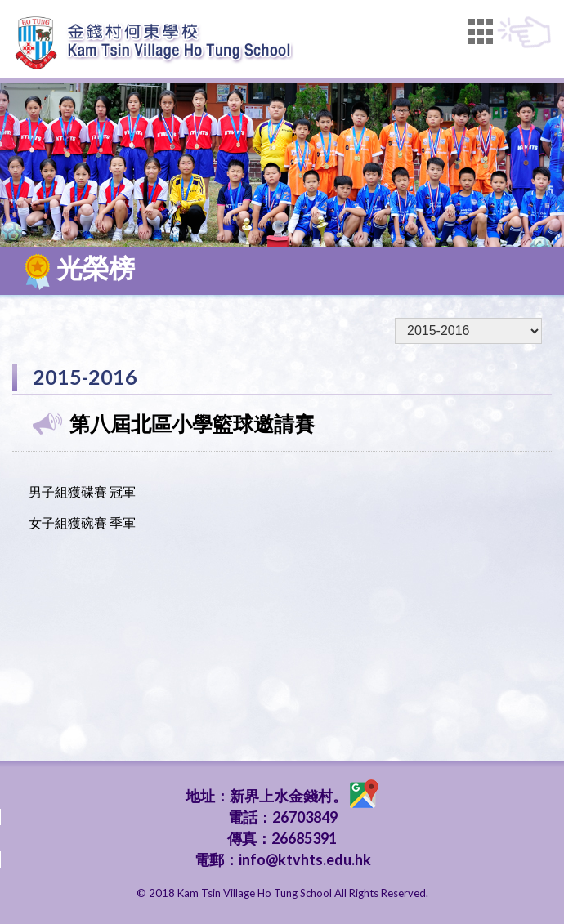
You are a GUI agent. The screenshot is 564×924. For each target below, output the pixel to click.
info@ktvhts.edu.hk (305, 859)
